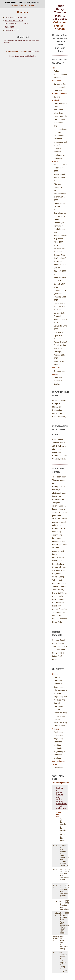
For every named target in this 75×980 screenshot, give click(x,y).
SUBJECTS (10, 27)
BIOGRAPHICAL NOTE (14, 21)
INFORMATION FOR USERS (16, 24)
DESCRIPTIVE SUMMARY (16, 17)
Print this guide (33, 51)
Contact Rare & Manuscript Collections (22, 56)
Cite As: (56, 435)
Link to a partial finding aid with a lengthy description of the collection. (62, 798)
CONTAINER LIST (12, 30)
